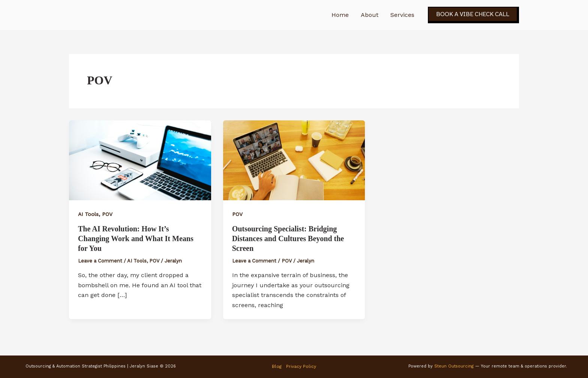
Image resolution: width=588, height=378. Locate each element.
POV (107, 214)
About (370, 15)
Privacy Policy (301, 366)
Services (402, 15)
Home (340, 15)
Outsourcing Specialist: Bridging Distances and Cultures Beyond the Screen (288, 238)
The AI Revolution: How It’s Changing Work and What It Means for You (136, 238)
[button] (473, 15)
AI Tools (88, 214)
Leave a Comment (100, 261)
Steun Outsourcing (454, 366)
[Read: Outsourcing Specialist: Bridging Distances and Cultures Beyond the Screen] (294, 160)
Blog (277, 366)
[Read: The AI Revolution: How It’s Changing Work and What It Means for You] (140, 160)
